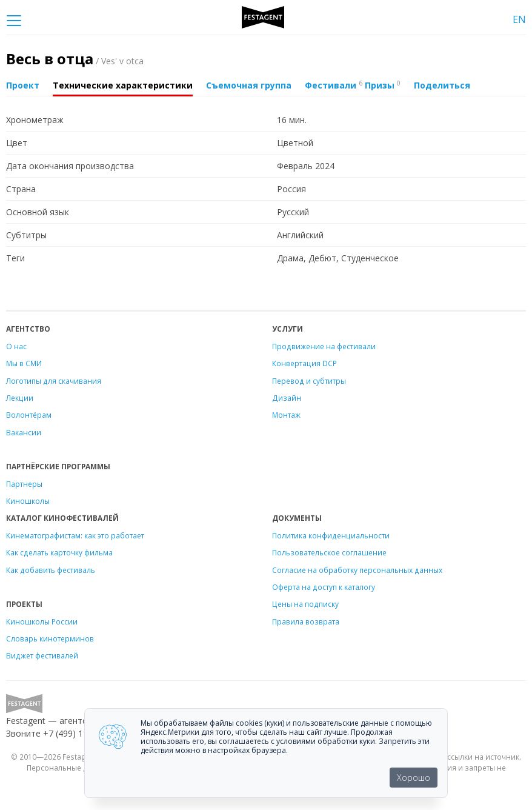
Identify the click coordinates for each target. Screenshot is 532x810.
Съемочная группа (249, 85)
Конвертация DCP (304, 363)
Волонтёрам (29, 415)
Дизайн (287, 398)
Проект (23, 85)
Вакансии (24, 432)
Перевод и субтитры (309, 381)
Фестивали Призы (353, 85)
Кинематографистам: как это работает (75, 535)
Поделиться (442, 85)
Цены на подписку (305, 604)
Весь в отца (75, 59)
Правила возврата (306, 621)
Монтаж (286, 415)
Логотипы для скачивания (54, 381)
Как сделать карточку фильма (59, 552)
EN (519, 19)
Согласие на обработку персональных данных (357, 570)
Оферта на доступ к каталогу (324, 587)
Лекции (20, 398)
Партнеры (24, 484)
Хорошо (414, 778)
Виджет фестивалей (42, 655)
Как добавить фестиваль (51, 570)
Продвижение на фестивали (324, 346)
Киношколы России (42, 621)
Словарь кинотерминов (50, 638)
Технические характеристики (123, 85)
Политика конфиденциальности (331, 535)
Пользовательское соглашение (329, 552)
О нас (16, 346)
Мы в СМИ (24, 363)
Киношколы (28, 501)
